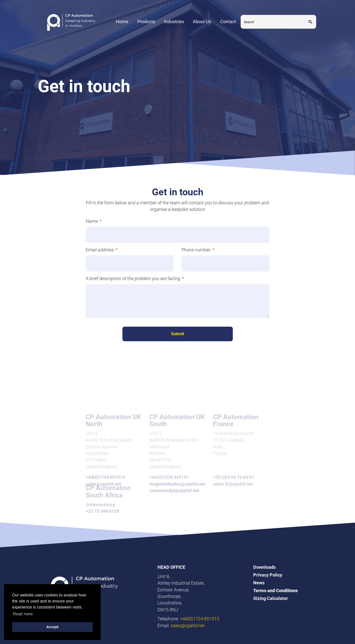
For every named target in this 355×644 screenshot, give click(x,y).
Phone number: (198, 250)
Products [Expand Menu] (146, 22)
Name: (94, 221)
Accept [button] (52, 627)
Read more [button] (23, 614)
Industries (174, 22)
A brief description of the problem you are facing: (135, 278)
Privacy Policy (268, 575)
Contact (228, 22)
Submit (177, 334)
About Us (202, 22)
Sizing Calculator (271, 598)
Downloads (264, 567)
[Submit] (310, 22)
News (259, 583)
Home (122, 22)
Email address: (102, 250)
